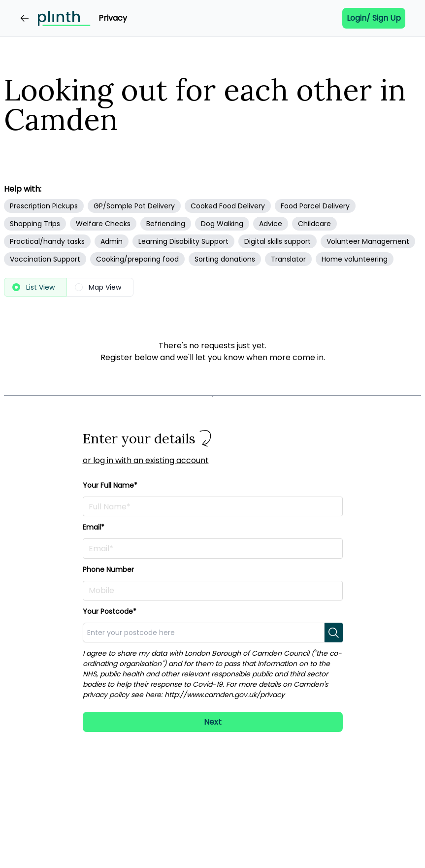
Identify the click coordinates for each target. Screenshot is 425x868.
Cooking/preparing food (137, 259)
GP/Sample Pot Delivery (134, 206)
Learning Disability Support (183, 241)
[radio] (35, 287)
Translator (288, 259)
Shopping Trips (35, 224)
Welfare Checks (103, 224)
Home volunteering (355, 259)
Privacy (113, 18)
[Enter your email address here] (213, 548)
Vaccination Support (45, 259)
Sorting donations (225, 259)
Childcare (314, 224)
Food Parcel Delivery (315, 206)
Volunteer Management (368, 241)
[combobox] (204, 633)
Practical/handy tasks (47, 241)
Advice (271, 224)
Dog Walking (222, 224)
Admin (112, 241)
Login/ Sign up (374, 18)
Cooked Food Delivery (228, 206)
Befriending (166, 224)
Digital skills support (278, 241)
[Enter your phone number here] (213, 591)
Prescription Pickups (44, 206)
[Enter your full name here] (213, 506)
